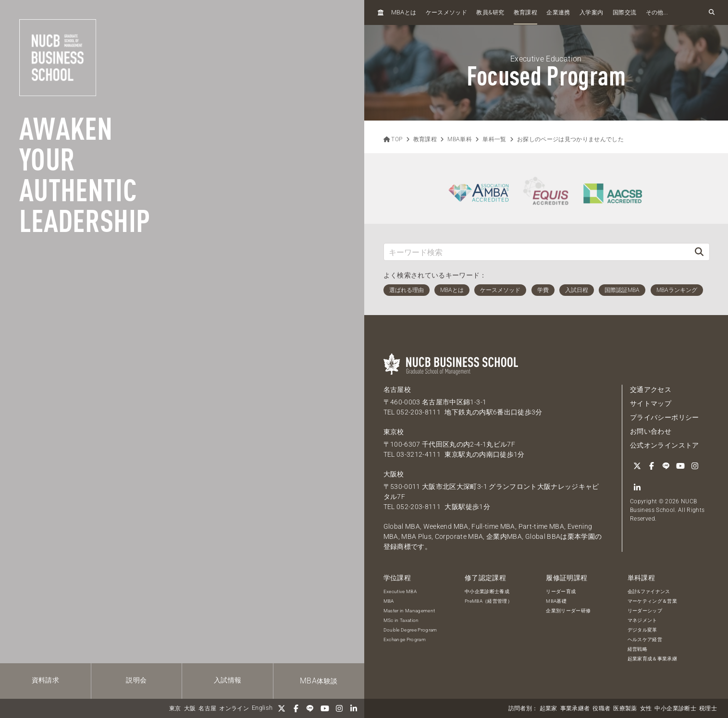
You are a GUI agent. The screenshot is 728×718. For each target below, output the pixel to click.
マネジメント (642, 620)
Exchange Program (405, 639)
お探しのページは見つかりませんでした (570, 139)
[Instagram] (339, 708)
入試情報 (228, 680)
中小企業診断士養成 (487, 591)
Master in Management (409, 611)
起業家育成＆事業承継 (653, 659)
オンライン (234, 708)
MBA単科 (460, 139)
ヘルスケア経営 (645, 639)
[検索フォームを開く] (712, 12)
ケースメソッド (446, 12)
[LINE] (310, 708)
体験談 (319, 681)
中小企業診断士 (675, 708)
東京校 (394, 432)
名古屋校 (397, 389)
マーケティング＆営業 (653, 601)
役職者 (601, 708)
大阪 (190, 708)
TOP (393, 139)
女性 (646, 708)
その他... (657, 12)
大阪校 (394, 474)
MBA (389, 601)
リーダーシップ (645, 611)
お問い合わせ (651, 431)
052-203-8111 (419, 412)
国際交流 (624, 12)
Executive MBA (400, 591)
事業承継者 (575, 708)
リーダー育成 (561, 591)
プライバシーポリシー (665, 417)
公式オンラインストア (665, 445)
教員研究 (490, 12)
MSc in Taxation (401, 620)
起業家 (549, 708)
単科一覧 (494, 139)
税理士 (708, 708)
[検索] (699, 252)
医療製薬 (625, 708)
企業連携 (558, 12)
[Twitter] (282, 708)
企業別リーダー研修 (568, 611)
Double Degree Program (410, 630)
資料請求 (45, 680)
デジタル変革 (642, 630)
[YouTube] (325, 708)
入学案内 (591, 12)
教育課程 (525, 12)
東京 (175, 708)
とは (404, 12)
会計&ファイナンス (649, 591)
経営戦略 (637, 649)
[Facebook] (296, 708)
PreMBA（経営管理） (488, 601)
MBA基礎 (556, 601)
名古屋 (207, 708)
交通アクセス (651, 389)
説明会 (136, 680)
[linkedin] (354, 708)
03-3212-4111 (419, 454)
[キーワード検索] (537, 252)
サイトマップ (651, 403)
